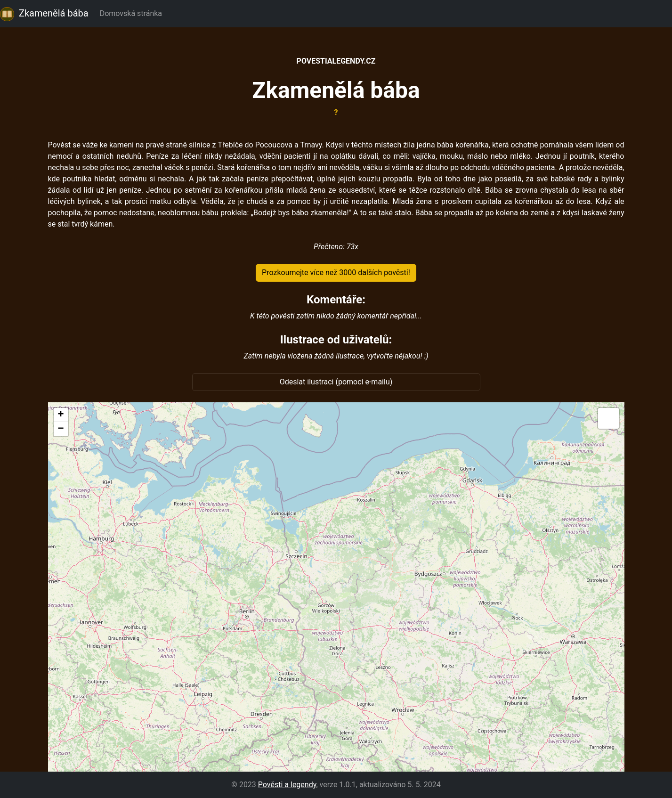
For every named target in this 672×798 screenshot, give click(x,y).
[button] (61, 415)
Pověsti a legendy (287, 785)
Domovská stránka (133, 13)
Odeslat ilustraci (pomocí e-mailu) (336, 382)
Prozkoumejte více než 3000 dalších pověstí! (336, 273)
